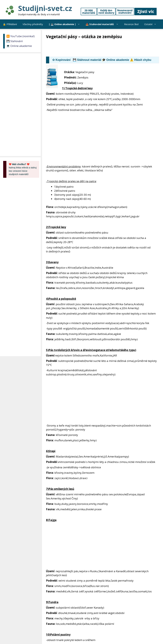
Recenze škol (131, 24)
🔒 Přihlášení (10, 24)
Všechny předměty (33, 24)
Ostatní (152, 24)
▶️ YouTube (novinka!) (20, 36)
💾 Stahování (15, 41)
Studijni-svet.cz (45, 8)
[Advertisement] (104, 48)
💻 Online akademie (19, 46)
